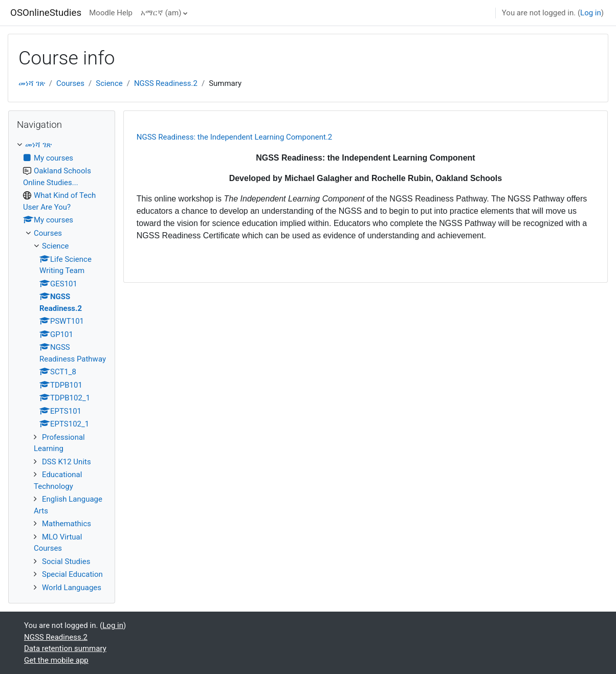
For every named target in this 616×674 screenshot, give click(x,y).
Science (109, 83)
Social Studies (66, 561)
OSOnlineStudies (46, 13)
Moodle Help (111, 13)
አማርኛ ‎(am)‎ (161, 13)
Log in (591, 13)
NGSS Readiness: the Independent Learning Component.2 (235, 137)
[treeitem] (62, 366)
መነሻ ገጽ (32, 83)
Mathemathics (67, 524)
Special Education (72, 574)
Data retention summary (65, 648)
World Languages (72, 588)
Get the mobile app (56, 660)
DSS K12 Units (67, 462)
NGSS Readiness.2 (166, 83)
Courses (70, 83)
